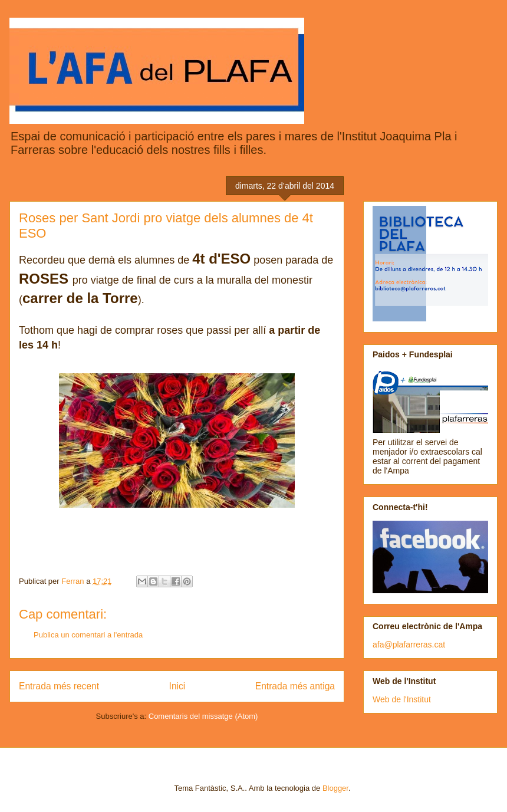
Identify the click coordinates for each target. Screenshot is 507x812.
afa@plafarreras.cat (409, 645)
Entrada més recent (59, 686)
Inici (177, 686)
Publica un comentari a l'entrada (88, 635)
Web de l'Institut (402, 699)
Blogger (335, 788)
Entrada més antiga (295, 686)
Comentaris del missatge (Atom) (203, 716)
